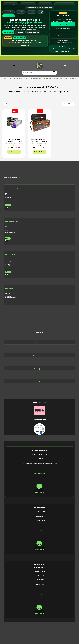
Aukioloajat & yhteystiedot (63, 24)
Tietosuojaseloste (40, 369)
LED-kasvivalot (31, 12)
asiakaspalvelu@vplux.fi (10, 199)
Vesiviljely (41, 12)
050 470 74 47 (8, 261)
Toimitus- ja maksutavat (39, 356)
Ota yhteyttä (40, 492)
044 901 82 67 (8, 195)
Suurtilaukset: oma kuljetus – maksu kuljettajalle (40, 8)
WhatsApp (8, 205)
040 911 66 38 (8, 228)
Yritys (39, 382)
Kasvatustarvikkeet (8, 12)
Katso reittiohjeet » (40, 474)
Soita (7, 207)
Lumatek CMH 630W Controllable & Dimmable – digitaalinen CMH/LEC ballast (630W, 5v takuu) (14, 142)
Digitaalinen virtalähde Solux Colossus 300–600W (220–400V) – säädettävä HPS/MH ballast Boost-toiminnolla (39, 142)
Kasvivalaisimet (21, 12)
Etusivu (5, 78)
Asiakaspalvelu (39, 343)
